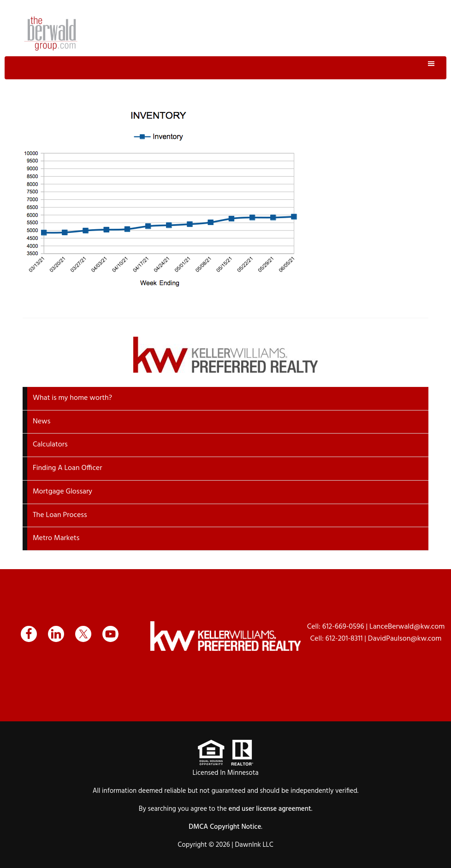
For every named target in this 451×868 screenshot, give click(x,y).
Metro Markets (56, 538)
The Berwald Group (51, 33)
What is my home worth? (72, 398)
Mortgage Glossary (62, 492)
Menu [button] (225, 68)
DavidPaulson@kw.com (405, 639)
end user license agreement (270, 809)
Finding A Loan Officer (68, 468)
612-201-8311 (344, 639)
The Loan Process (60, 515)
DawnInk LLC (254, 845)
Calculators (50, 445)
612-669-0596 (343, 627)
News (42, 422)
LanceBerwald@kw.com (407, 627)
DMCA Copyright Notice (225, 827)
